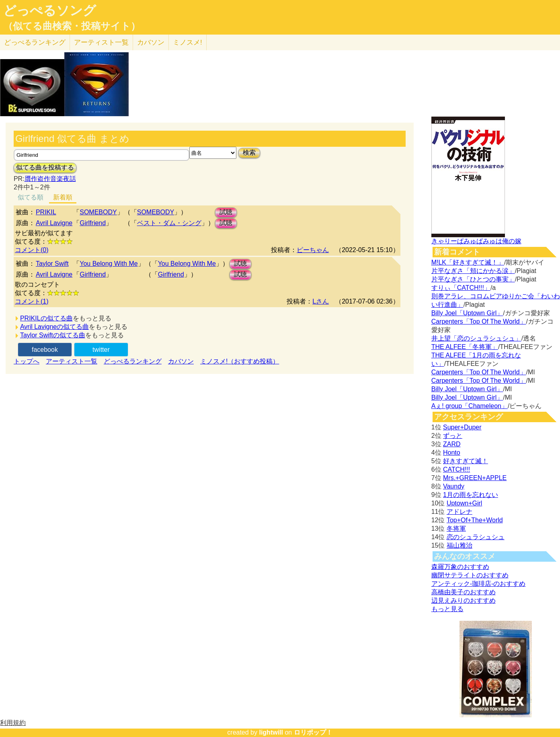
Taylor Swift (52, 264)
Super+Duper (462, 427)
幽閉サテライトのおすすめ (470, 575)
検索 (249, 153)
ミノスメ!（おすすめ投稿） (240, 361)
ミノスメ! (188, 42)
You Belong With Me (109, 264)
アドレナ (459, 512)
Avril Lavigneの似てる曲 (54, 327)
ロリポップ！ (313, 732)
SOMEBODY (98, 212)
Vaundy (454, 486)
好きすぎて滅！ (466, 461)
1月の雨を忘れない (471, 495)
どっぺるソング (50, 10)
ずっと (453, 436)
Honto (452, 453)
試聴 (226, 212)
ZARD (452, 444)
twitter (101, 350)
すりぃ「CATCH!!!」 (461, 288)
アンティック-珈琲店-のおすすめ (479, 584)
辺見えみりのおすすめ (464, 600)
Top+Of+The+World (475, 520)
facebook (45, 350)
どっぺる (35, 42)
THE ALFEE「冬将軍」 (465, 347)
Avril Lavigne (54, 223)
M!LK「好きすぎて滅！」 (468, 262)
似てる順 (31, 197)
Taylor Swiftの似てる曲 (53, 335)
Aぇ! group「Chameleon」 (470, 406)
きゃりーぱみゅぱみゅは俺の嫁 (476, 241)
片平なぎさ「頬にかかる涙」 (473, 271)
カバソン (151, 42)
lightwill (271, 732)
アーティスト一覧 (72, 361)
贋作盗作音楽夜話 (50, 179)
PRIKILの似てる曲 (46, 318)
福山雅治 (459, 545)
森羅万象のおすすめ (460, 567)
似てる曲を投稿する (45, 167)
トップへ (27, 361)
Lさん (321, 301)
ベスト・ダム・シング (169, 223)
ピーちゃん (313, 250)
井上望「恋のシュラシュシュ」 (476, 338)
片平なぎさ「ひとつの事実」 (473, 279)
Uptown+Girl (464, 503)
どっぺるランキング (133, 361)
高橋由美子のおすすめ (464, 592)
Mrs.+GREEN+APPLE (475, 478)
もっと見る (447, 609)
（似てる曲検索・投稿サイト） (72, 26)
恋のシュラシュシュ (476, 537)
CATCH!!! (456, 469)
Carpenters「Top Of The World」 (479, 321)
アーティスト (101, 42)
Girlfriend (93, 223)
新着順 (63, 197)
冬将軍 (456, 529)
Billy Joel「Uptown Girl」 (467, 313)
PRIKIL (46, 212)
